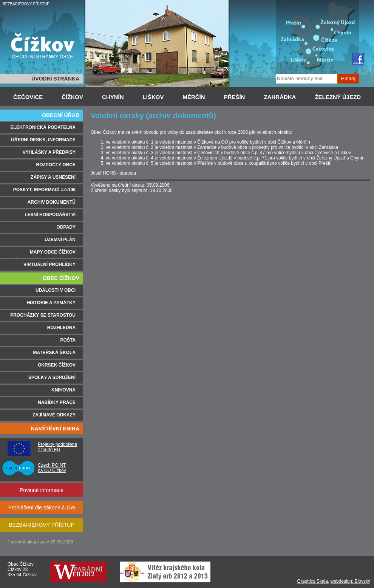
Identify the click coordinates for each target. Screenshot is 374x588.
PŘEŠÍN (235, 97)
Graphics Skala (313, 581)
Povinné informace (42, 490)
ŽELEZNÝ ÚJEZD (338, 97)
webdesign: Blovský (350, 581)
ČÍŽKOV (72, 97)
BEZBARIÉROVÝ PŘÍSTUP (26, 4)
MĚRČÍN (194, 97)
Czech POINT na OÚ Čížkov (52, 468)
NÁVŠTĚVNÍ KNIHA (55, 429)
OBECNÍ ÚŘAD (61, 115)
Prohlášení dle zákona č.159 (42, 508)
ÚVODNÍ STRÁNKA (55, 79)
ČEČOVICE (28, 97)
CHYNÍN (113, 97)
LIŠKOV (153, 97)
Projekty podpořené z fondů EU (57, 447)
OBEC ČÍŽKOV (61, 278)
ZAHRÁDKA (280, 97)
